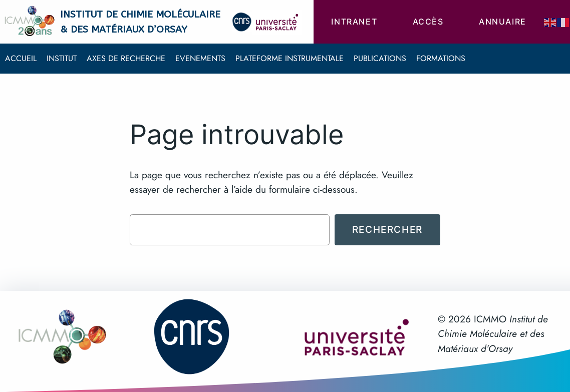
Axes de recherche (126, 58)
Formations (441, 58)
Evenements (200, 58)
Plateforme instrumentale (290, 58)
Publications (380, 58)
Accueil (21, 58)
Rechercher (387, 229)
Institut (62, 58)
